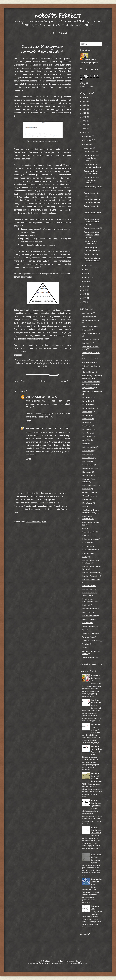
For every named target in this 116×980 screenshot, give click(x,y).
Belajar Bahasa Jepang (90, 326)
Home (43, 381)
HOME (52, 33)
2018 (84, 121)
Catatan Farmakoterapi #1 (93, 228)
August (87, 266)
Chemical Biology (88, 372)
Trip (84, 648)
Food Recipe (87, 426)
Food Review (87, 429)
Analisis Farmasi (88, 317)
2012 (84, 294)
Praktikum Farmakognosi (91, 573)
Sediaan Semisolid (89, 626)
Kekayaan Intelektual (90, 447)
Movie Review (87, 503)
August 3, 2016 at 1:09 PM (46, 397)
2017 (84, 125)
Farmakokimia (87, 401)
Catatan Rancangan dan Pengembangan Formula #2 (92, 158)
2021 (84, 109)
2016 (84, 129)
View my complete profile (89, 63)
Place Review (87, 553)
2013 (84, 290)
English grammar (88, 388)
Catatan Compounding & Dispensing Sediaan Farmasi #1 (92, 235)
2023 (84, 101)
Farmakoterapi (87, 412)
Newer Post (20, 381)
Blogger (79, 961)
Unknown (30, 397)
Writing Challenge (88, 657)
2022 (84, 105)
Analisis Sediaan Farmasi (91, 320)
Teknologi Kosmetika (90, 633)
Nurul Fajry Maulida (35, 428)
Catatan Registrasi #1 (92, 254)
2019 (84, 117)
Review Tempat (88, 623)
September (88, 148)
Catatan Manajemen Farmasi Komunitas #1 (43, 49)
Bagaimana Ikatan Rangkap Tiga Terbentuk (96, 803)
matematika (86, 489)
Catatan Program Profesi (27, 363)
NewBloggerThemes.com (79, 963)
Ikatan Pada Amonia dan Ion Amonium (96, 703)
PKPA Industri (87, 546)
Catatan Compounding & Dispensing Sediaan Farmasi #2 (92, 222)
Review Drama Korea (90, 616)
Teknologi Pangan (89, 637)
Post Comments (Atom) (37, 522)
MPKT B (85, 507)
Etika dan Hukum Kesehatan (92, 391)
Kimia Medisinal (88, 458)
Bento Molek (87, 330)
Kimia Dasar (87, 454)
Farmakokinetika (88, 405)
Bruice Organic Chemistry (91, 353)
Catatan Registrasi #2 (92, 152)
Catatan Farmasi (62, 360)
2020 (84, 113)
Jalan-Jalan (86, 440)
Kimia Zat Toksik (88, 465)
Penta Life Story (88, 87)
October (87, 144)
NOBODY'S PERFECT (58, 16)
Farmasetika (87, 415)
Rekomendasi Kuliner (90, 609)
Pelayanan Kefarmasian (91, 539)
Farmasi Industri (88, 419)
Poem (84, 557)
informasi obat (87, 437)
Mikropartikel (87, 499)
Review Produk (88, 619)
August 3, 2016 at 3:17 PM (58, 428)
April (86, 270)
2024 (84, 97)
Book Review (87, 343)
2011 (84, 298)
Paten (84, 536)
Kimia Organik (87, 461)
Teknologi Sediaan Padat (91, 641)
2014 (84, 286)
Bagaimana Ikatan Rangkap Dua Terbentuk (96, 830)
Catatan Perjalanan (89, 362)
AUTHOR (63, 33)
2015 (84, 133)
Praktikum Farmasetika (90, 576)
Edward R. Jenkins (43, 963)
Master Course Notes (90, 485)
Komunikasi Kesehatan (90, 469)
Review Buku (87, 612)
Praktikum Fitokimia (89, 586)
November (88, 140)
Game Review (87, 433)
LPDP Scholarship (89, 476)
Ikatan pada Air (96, 725)
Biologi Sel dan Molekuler (91, 333)
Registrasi (86, 605)
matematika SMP (88, 492)
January (87, 281)
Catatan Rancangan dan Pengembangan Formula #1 (92, 180)
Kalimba (85, 444)
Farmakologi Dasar (89, 408)
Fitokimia (86, 422)
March (87, 273)
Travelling (86, 644)
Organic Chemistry (89, 532)
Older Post (66, 381)
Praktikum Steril (88, 589)
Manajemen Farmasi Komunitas (53, 363)
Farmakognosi (87, 397)
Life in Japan (87, 472)
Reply (28, 421)
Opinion (85, 528)
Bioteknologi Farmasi (90, 340)
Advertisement (88, 313)
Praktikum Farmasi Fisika (91, 580)
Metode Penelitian (89, 496)
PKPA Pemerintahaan (90, 550)
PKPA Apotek (87, 543)
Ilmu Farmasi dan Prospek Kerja (95, 678)
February (88, 277)
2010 (84, 302)
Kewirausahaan (88, 451)
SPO (84, 630)
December (88, 136)
